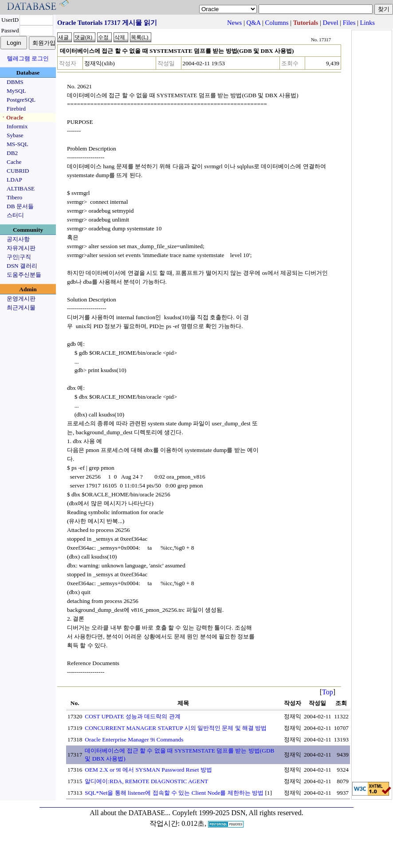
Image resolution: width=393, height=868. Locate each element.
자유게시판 (21, 248)
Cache (14, 162)
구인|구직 (19, 257)
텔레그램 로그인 (28, 58)
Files (349, 23)
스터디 (15, 215)
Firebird (16, 109)
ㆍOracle (12, 117)
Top (328, 692)
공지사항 (18, 239)
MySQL (16, 91)
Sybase (15, 135)
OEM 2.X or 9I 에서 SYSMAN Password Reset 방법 (148, 770)
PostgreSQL (21, 100)
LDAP (14, 180)
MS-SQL (18, 144)
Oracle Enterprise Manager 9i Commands (134, 739)
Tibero (14, 197)
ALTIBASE (21, 188)
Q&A (254, 23)
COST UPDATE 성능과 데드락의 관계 (132, 716)
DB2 (12, 153)
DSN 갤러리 (22, 266)
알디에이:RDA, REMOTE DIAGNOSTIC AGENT (146, 781)
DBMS (15, 82)
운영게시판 (21, 299)
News (234, 23)
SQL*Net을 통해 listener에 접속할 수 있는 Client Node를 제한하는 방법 (174, 793)
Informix (17, 126)
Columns (277, 23)
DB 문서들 (20, 206)
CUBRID (18, 171)
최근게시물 (21, 307)
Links (367, 23)
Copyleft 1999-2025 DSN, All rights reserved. (238, 813)
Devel (331, 23)
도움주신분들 (24, 275)
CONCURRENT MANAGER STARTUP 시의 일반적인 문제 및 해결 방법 (176, 728)
